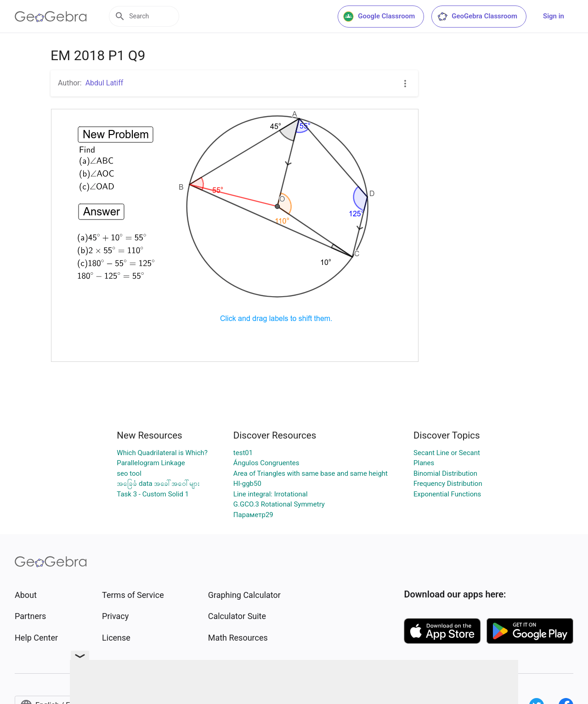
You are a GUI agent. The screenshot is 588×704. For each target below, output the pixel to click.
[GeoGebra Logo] (51, 17)
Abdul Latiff (105, 83)
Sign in (554, 16)
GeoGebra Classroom (477, 17)
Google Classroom (379, 17)
